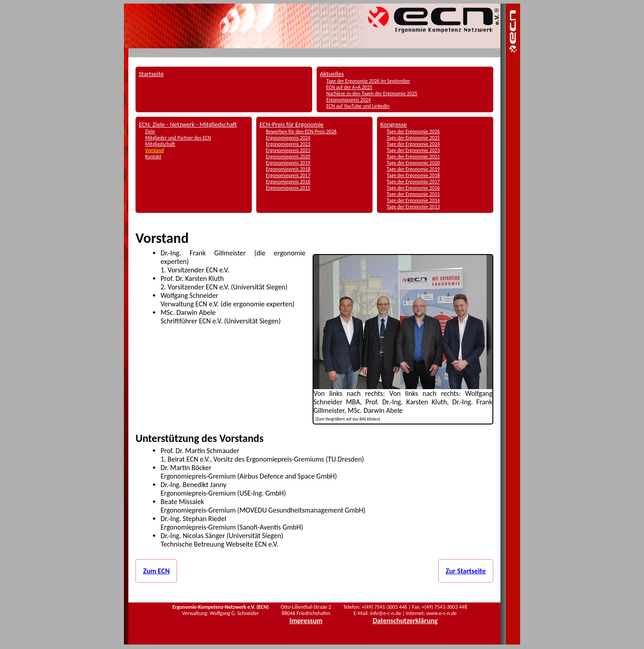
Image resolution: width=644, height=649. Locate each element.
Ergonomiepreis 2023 (288, 144)
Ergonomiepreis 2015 (288, 188)
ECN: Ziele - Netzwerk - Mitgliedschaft (188, 124)
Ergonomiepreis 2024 (349, 100)
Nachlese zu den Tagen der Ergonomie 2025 (372, 93)
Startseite (151, 74)
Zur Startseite (466, 571)
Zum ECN (156, 571)
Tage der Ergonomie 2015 (413, 194)
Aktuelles (332, 74)
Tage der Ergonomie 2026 (413, 131)
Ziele (150, 131)
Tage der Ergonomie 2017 (413, 182)
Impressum (306, 621)
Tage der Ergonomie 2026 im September (368, 81)
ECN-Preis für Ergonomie (291, 124)
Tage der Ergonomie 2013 (413, 207)
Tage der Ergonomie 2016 (413, 188)
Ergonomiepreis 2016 (288, 182)
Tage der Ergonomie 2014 (413, 200)
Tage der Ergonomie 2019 (413, 169)
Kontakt (153, 157)
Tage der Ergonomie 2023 (413, 150)
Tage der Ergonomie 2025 (413, 138)
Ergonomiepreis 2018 (288, 169)
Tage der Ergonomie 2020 (413, 163)
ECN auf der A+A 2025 (350, 87)
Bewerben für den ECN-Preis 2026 (301, 131)
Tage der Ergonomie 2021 (413, 157)
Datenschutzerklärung (405, 621)
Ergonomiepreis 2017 (288, 175)
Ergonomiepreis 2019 (288, 163)
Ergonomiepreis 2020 (288, 157)
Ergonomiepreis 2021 (288, 150)
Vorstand (155, 150)
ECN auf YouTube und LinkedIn (358, 106)
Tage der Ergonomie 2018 (413, 175)
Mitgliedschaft (160, 144)
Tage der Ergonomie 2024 (413, 144)
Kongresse (394, 124)
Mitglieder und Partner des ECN (178, 138)
